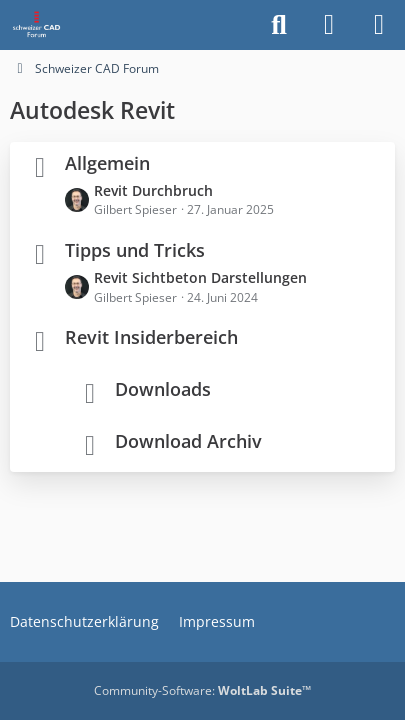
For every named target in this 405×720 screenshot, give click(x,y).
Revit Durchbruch (153, 190)
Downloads (163, 389)
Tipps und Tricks (135, 250)
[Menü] (379, 25)
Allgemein (107, 163)
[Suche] (279, 25)
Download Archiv (188, 441)
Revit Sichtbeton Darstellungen (200, 277)
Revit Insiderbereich (151, 337)
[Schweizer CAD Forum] (37, 25)
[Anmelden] (329, 25)
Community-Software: (202, 690)
